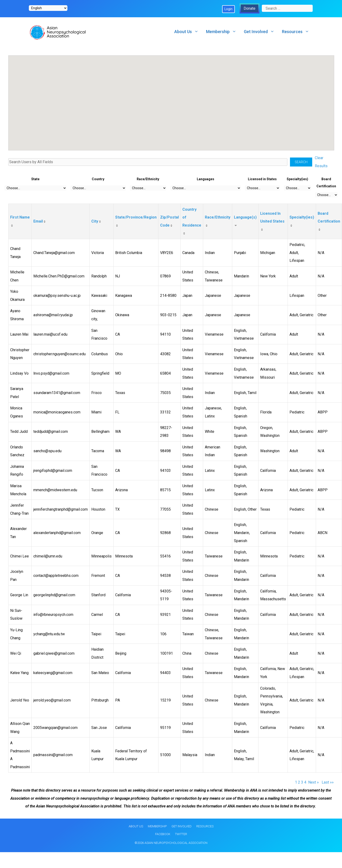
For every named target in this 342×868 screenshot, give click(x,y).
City (95, 221)
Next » (314, 782)
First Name (20, 217)
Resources (297, 32)
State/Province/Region (136, 217)
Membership (223, 32)
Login (228, 9)
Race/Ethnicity (218, 217)
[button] (106, 101)
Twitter (181, 834)
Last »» (328, 782)
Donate (250, 8)
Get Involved (261, 32)
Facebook (163, 834)
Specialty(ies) (302, 217)
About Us (188, 32)
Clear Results (321, 162)
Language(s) (245, 217)
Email (38, 221)
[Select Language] (48, 8)
